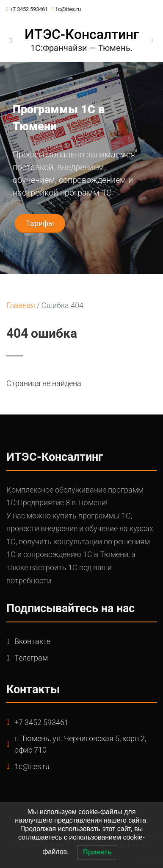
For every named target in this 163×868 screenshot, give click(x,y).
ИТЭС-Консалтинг (82, 34)
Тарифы (40, 223)
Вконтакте (32, 641)
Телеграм (31, 658)
